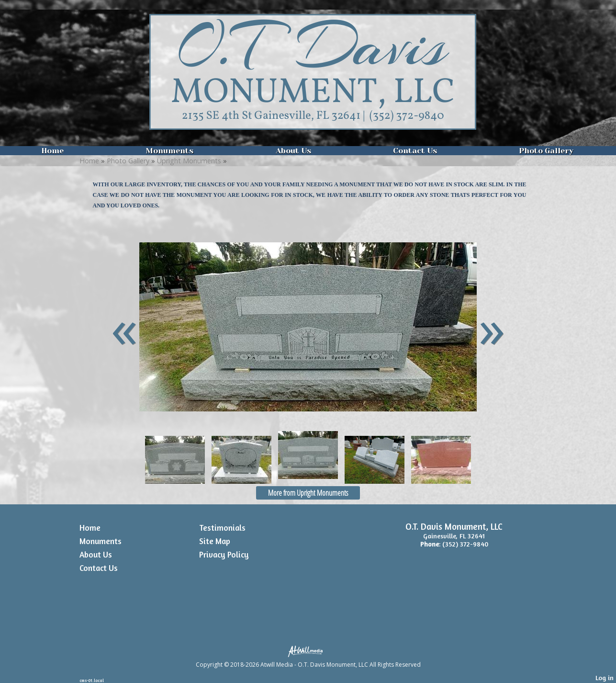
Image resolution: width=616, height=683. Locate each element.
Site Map (215, 541)
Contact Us (415, 151)
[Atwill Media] (308, 651)
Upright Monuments (189, 161)
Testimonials (222, 528)
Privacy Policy (224, 554)
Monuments (169, 151)
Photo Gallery (546, 151)
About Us (293, 151)
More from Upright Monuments (308, 493)
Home (52, 151)
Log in (605, 677)
